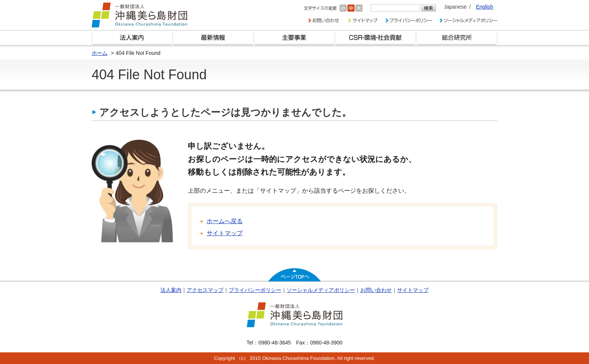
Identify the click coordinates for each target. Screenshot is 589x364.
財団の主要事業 (294, 38)
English (485, 7)
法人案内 (171, 290)
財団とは (132, 38)
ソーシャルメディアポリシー (321, 290)
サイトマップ (225, 233)
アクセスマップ (205, 290)
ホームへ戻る (225, 221)
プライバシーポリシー (255, 290)
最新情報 (213, 38)
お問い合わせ (376, 290)
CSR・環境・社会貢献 (376, 38)
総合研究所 (457, 38)
